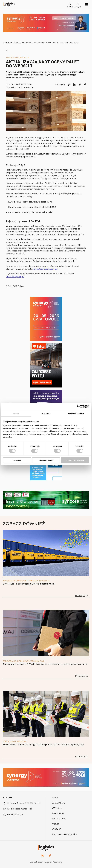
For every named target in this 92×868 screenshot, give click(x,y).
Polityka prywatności (64, 835)
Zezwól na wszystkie (75, 460)
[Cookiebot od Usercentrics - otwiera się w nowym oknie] (79, 406)
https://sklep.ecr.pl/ (15, 277)
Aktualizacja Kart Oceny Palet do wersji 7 (56, 43)
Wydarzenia (58, 819)
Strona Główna (11, 43)
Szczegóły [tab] (46, 413)
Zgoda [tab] (16, 413)
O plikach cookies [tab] (76, 413)
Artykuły (27, 43)
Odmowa (17, 460)
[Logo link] (9, 4)
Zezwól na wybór (46, 460)
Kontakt (56, 829)
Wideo (55, 824)
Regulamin (58, 813)
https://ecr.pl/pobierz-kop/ (46, 269)
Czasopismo (58, 803)
